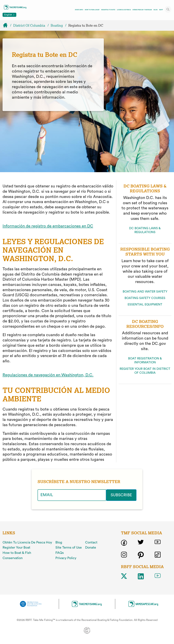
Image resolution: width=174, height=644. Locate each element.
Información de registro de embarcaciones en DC (48, 226)
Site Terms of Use (69, 548)
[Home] (7, 25)
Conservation (13, 558)
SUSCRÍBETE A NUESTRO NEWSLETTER (79, 482)
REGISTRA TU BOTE (108, 10)
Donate (91, 548)
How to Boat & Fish (17, 553)
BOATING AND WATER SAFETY (145, 292)
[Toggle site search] (168, 9)
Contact (91, 542)
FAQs (60, 553)
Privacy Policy (66, 558)
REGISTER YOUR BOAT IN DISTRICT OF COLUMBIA (145, 371)
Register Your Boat (16, 548)
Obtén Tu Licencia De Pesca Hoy (27, 542)
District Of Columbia (29, 25)
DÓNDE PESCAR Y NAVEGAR (142, 10)
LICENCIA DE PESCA (124, 10)
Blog (156, 10)
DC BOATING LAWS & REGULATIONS (145, 230)
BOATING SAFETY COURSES (145, 298)
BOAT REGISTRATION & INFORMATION (145, 360)
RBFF (161, 10)
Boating (57, 25)
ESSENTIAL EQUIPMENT (145, 304)
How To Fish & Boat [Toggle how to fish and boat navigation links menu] (92, 10)
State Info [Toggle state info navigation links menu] (79, 10)
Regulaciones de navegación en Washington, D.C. (48, 375)
